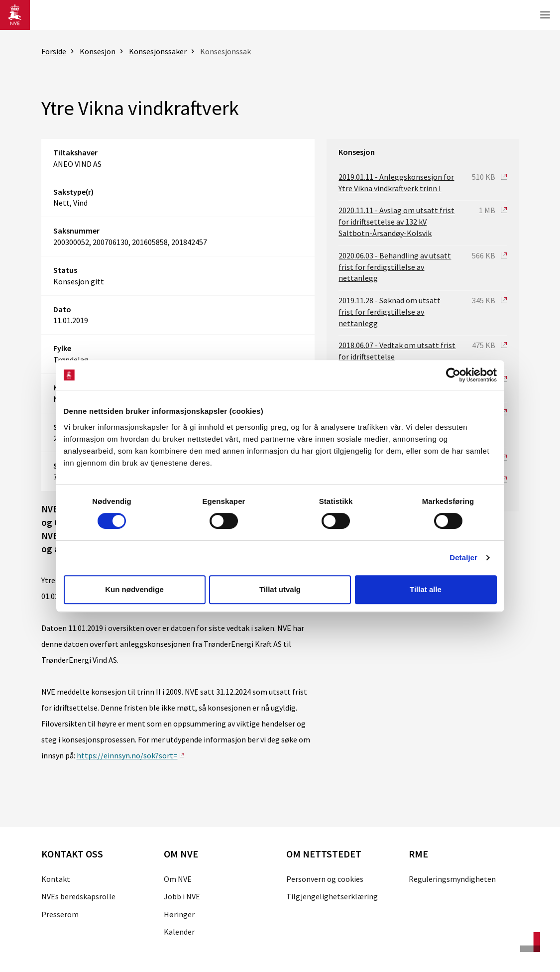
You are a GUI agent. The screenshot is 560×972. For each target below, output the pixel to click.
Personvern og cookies (325, 879)
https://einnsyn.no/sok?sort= (127, 755)
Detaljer (463, 557)
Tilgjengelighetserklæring (332, 896)
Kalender (179, 932)
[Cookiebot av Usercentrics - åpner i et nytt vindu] (453, 375)
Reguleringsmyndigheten (452, 879)
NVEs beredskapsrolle (78, 896)
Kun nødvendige (134, 589)
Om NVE (178, 879)
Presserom (60, 914)
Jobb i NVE (182, 896)
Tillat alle (426, 589)
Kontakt (56, 879)
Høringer (179, 914)
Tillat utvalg (280, 589)
